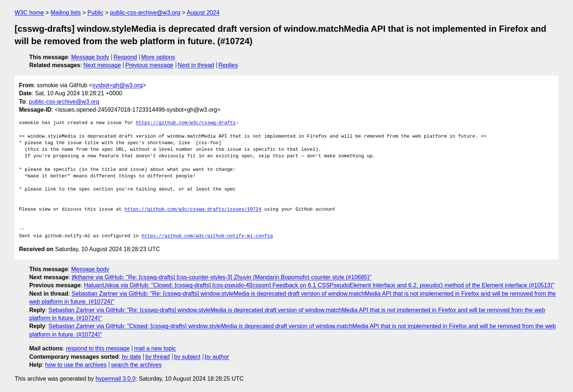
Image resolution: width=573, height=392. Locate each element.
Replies (228, 65)
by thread (158, 357)
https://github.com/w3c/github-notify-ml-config (207, 236)
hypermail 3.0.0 (115, 379)
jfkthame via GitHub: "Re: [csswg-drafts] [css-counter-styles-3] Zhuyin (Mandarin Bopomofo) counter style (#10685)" (222, 277)
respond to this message (98, 348)
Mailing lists (66, 13)
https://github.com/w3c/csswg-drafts (186, 123)
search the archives (136, 365)
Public (95, 13)
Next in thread (196, 65)
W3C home (29, 13)
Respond (125, 57)
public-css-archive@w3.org (145, 13)
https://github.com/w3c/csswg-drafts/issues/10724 (193, 210)
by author (217, 357)
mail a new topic (155, 348)
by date (131, 357)
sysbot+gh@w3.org (118, 85)
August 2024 (203, 13)
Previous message (149, 65)
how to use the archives (76, 365)
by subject (187, 357)
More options (158, 57)
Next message (102, 65)
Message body (90, 57)
